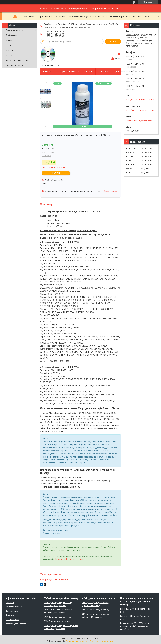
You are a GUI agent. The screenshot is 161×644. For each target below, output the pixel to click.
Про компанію (12, 611)
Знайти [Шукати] (113, 41)
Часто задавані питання (17, 60)
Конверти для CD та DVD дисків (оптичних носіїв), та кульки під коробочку (135, 626)
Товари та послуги (14, 30)
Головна (47, 72)
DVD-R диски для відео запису (58, 617)
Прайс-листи (11, 35)
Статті (8, 45)
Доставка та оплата (15, 65)
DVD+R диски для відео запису (58, 621)
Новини (9, 40)
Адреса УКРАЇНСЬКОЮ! (105, 8)
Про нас (9, 50)
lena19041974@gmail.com (139, 121)
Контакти (104, 72)
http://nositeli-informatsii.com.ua (70, 559)
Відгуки (9, 55)
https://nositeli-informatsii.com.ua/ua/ (141, 110)
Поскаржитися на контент (77, 641)
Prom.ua (95, 638)
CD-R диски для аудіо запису (96, 610)
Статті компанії (12, 620)
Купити (56, 173)
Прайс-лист (11, 615)
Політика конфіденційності (102, 641)
